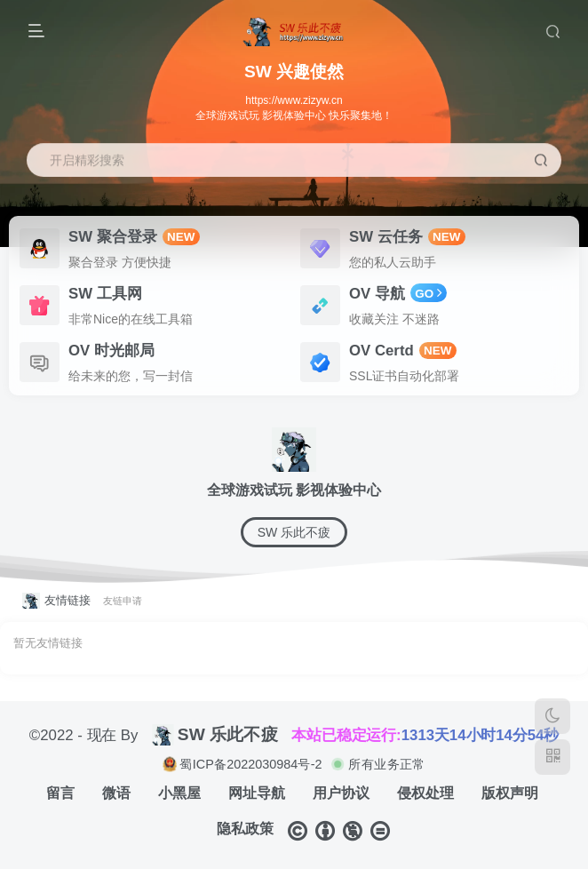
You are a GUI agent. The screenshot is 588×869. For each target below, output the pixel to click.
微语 (116, 793)
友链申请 (123, 601)
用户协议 (341, 793)
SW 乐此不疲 (294, 532)
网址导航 (257, 793)
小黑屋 (179, 793)
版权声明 (510, 793)
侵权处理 (425, 793)
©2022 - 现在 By (84, 734)
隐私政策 (245, 829)
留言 (60, 793)
